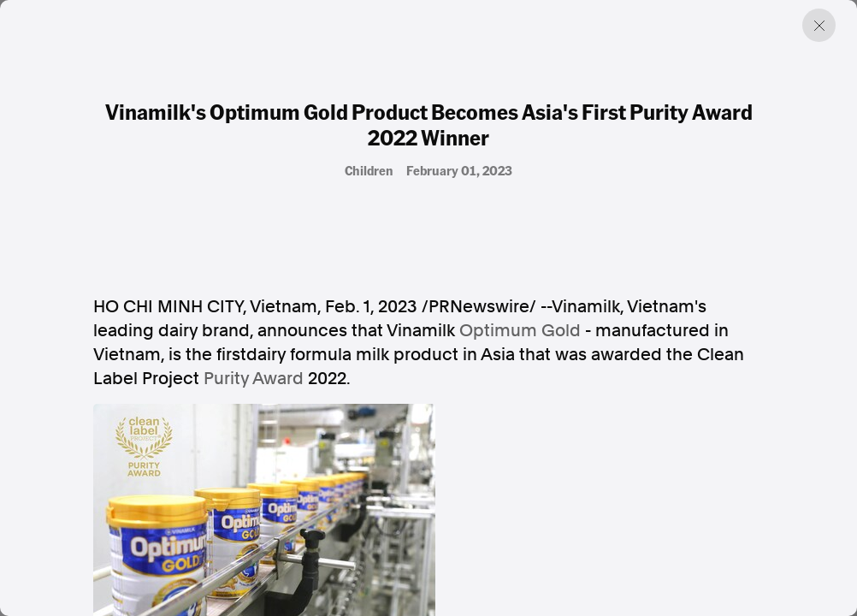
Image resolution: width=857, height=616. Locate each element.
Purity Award (254, 378)
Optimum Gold (520, 330)
